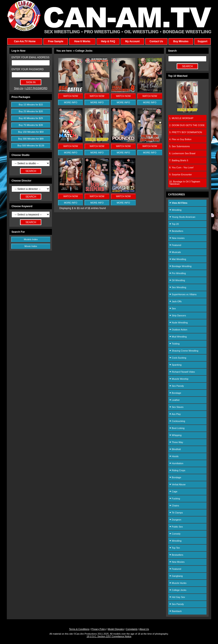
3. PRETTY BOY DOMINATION (186, 132)
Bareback (176, 611)
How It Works (82, 41)
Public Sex (176, 527)
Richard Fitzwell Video (182, 372)
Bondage (175, 393)
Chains (174, 506)
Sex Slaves (176, 407)
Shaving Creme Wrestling (184, 351)
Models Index (31, 239)
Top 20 (174, 224)
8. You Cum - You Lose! (181, 167)
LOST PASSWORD (36, 88)
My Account (132, 41)
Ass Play (175, 414)
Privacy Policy (99, 629)
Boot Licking (177, 428)
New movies (177, 238)
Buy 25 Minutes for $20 (31, 111)
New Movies (177, 562)
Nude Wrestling (179, 323)
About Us (144, 629)
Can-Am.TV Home (25, 41)
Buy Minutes (181, 41)
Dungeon (175, 520)
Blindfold (175, 449)
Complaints (132, 629)
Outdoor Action (178, 330)
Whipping (175, 435)
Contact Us (156, 41)
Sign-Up (19, 88)
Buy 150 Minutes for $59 (31, 132)
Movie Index (31, 246)
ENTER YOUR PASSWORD (28, 69)
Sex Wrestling (178, 287)
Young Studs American (182, 217)
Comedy (175, 534)
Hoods (174, 456)
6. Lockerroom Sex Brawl (182, 153)
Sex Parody (177, 386)
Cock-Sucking (178, 358)
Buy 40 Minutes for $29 (31, 118)
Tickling (174, 344)
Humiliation (176, 463)
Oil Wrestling (177, 280)
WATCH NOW (71, 96)
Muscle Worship (179, 379)
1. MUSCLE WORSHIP (181, 118)
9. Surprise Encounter (181, 174)
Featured (175, 245)
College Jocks (178, 590)
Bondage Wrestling (180, 266)
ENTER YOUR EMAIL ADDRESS (30, 57)
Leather (174, 400)
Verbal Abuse (177, 484)
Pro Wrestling (178, 273)
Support (202, 41)
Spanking (175, 365)
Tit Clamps (176, 513)
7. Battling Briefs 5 (179, 160)
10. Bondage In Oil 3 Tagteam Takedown (185, 183)
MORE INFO (71, 102)
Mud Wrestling (178, 337)
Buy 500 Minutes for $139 (31, 145)
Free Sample (56, 41)
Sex (173, 308)
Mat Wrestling (178, 259)
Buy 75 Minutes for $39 (31, 125)
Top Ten (175, 548)
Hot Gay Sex (177, 597)
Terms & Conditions (79, 629)
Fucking (175, 499)
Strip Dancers (178, 315)
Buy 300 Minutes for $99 (31, 139)
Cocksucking (177, 421)
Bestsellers (176, 231)
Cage (173, 491)
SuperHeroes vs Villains (183, 294)
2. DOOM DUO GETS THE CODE (187, 125)
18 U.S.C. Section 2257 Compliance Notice (109, 636)
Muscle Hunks (178, 583)
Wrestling (175, 210)
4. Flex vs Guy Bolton (180, 139)
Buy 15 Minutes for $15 (31, 105)
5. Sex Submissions (180, 146)
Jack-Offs (175, 301)
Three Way (176, 442)
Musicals (175, 252)
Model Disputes (116, 629)
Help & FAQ (108, 41)
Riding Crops (177, 470)
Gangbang (176, 576)
